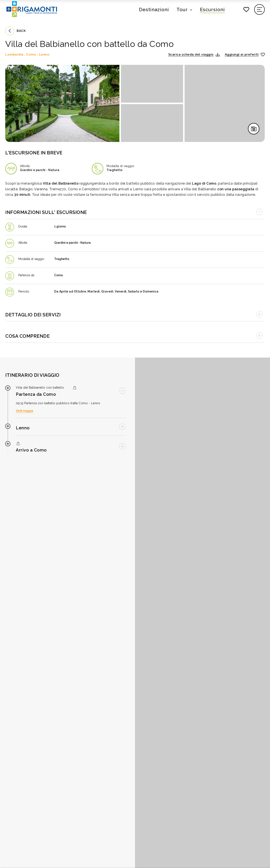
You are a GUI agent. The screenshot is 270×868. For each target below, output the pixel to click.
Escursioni (212, 10)
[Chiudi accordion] (135, 212)
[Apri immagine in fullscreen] (62, 103)
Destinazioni (154, 10)
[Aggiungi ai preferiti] (245, 54)
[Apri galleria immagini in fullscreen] (254, 129)
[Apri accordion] (135, 314)
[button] (194, 54)
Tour (182, 10)
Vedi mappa (24, 411)
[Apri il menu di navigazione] (260, 10)
